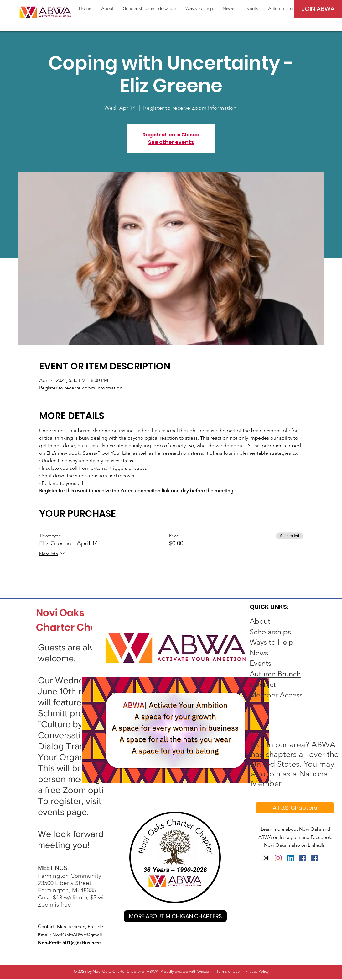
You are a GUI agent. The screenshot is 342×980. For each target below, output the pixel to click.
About (260, 621)
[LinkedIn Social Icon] (290, 858)
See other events (171, 142)
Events (260, 663)
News (259, 653)
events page (62, 812)
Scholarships (270, 632)
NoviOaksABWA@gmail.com (82, 935)
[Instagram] (266, 858)
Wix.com (205, 971)
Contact (263, 684)
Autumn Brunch (275, 674)
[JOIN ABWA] (318, 9)
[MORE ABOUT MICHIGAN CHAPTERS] (175, 916)
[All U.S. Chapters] (295, 808)
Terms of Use (228, 971)
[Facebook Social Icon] (303, 858)
